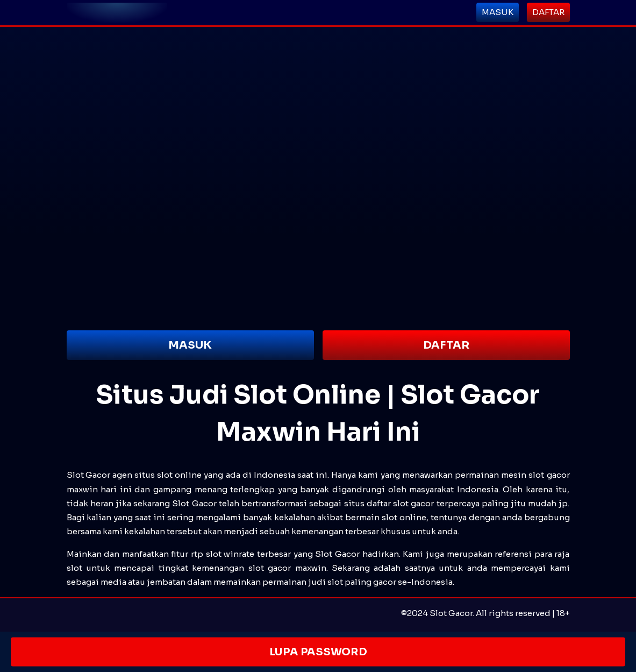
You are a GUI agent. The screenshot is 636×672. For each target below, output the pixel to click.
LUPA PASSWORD (318, 652)
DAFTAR (446, 345)
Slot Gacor (88, 475)
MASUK (190, 345)
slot (256, 568)
